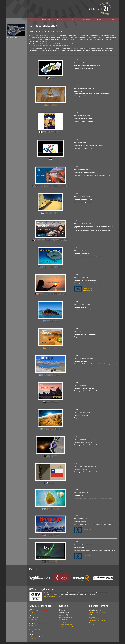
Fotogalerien (86, 20)
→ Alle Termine (93, 625)
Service (112, 20)
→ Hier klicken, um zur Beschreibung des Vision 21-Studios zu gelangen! (49, 46)
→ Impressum (63, 622)
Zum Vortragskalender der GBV (53, 596)
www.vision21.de (64, 619)
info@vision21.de (68, 617)
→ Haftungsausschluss (65, 624)
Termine (60, 20)
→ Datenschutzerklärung (66, 626)
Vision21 (33, 20)
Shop (73, 20)
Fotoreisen (99, 20)
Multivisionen (46, 20)
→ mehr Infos (33, 613)
